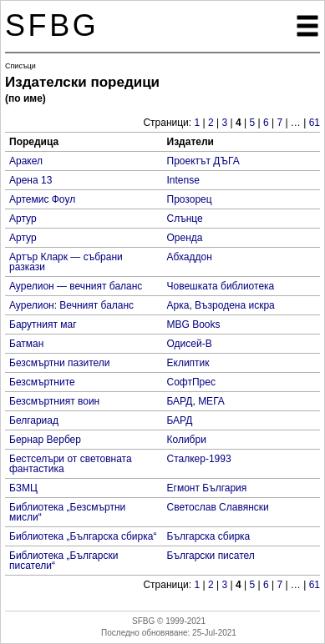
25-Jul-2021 (214, 633)
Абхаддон (190, 257)
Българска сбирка (209, 536)
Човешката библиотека (221, 286)
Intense (183, 180)
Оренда (185, 238)
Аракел (26, 161)
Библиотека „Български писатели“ (63, 561)
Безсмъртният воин (54, 401)
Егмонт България (207, 488)
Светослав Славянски (218, 507)
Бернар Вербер (45, 440)
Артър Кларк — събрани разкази (66, 262)
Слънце (185, 219)
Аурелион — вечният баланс (76, 286)
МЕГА (211, 401)
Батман (26, 344)
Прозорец (190, 199)
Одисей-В (190, 344)
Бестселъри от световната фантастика (71, 464)
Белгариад (34, 420)
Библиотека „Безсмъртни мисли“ (67, 512)
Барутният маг (43, 325)
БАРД (180, 401)
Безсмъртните (42, 382)
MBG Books (194, 325)
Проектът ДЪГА (203, 161)
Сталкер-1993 (199, 459)
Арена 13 (30, 180)
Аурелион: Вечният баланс (71, 305)
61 (315, 123)
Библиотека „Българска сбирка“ (83, 536)
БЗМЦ (23, 488)
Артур (23, 219)
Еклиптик (188, 363)
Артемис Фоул (42, 199)
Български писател (211, 556)
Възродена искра (235, 305)
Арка (178, 305)
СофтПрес (191, 382)
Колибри (187, 440)
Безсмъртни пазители (60, 363)
